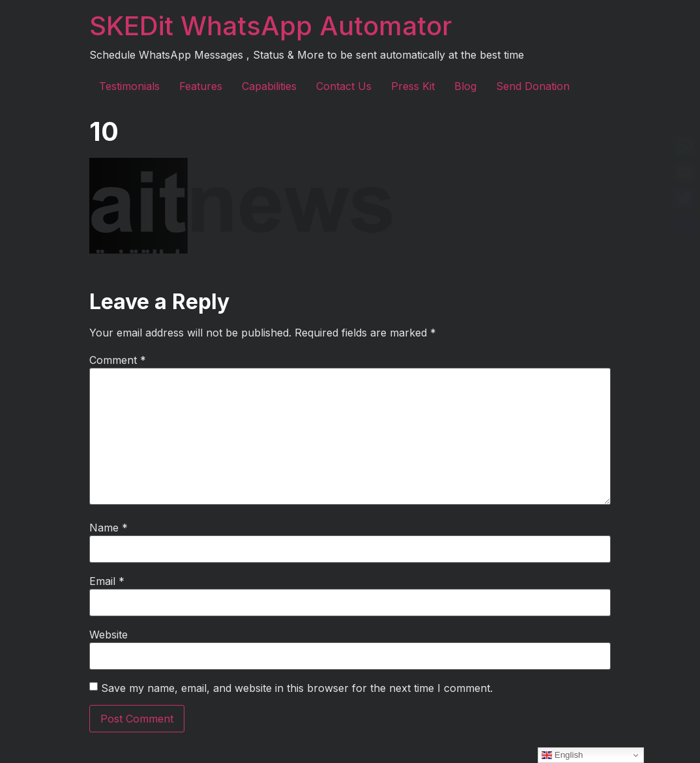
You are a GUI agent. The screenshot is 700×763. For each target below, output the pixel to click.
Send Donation (533, 86)
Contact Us (344, 86)
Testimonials (129, 86)
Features (201, 86)
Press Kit (413, 86)
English (562, 755)
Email (107, 581)
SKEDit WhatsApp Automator (270, 26)
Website (109, 635)
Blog (465, 86)
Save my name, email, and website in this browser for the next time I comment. (297, 688)
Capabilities (269, 86)
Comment (118, 360)
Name (109, 528)
